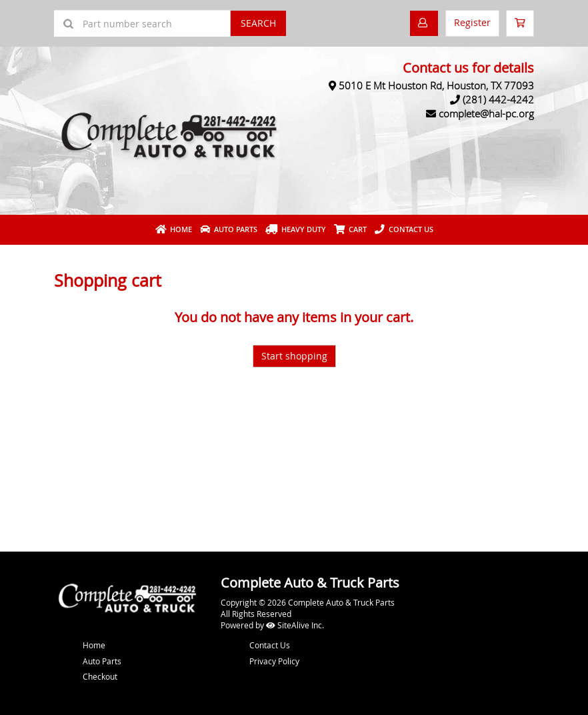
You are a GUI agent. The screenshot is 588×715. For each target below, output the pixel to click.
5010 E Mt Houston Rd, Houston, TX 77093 (436, 85)
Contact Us (404, 229)
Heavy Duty (296, 229)
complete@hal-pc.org (486, 113)
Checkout (100, 676)
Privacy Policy (274, 661)
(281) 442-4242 (498, 99)
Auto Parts (229, 229)
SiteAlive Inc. (295, 625)
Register (472, 22)
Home (174, 229)
